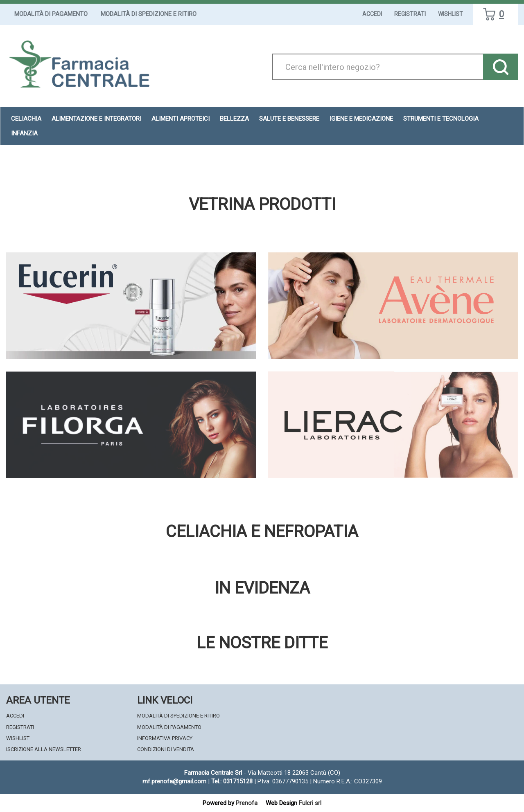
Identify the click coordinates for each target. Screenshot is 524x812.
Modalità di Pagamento (51, 14)
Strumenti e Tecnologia (441, 119)
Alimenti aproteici (181, 119)
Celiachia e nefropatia (262, 532)
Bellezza (234, 119)
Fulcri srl (310, 803)
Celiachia (26, 119)
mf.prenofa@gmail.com (174, 781)
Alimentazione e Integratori (96, 119)
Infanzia (24, 133)
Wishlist (451, 14)
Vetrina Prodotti (262, 205)
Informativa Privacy (165, 738)
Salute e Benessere (289, 119)
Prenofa (247, 803)
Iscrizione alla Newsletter (44, 749)
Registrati (410, 14)
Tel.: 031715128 (232, 781)
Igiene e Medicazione (361, 119)
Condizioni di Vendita (166, 749)
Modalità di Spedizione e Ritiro (149, 14)
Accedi (372, 14)
